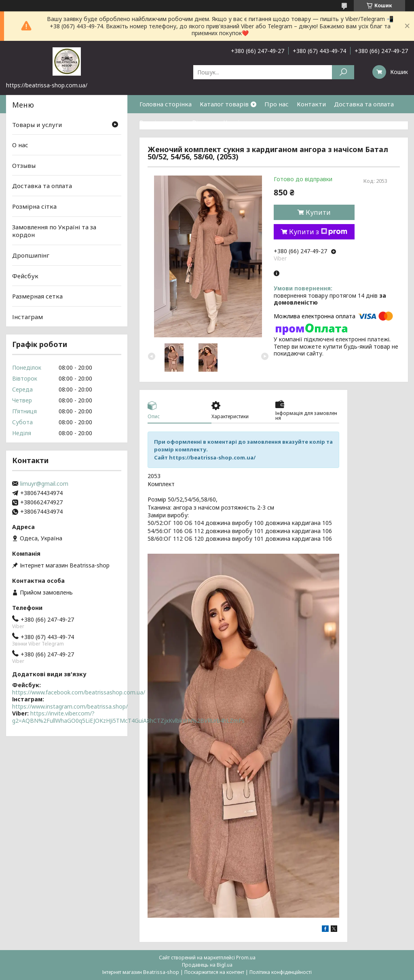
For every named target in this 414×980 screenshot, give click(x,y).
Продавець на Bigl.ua (207, 965)
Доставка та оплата (364, 104)
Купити (318, 212)
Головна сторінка (166, 104)
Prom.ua (246, 958)
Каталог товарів (224, 104)
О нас (20, 145)
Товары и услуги (37, 124)
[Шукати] (343, 72)
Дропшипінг (31, 255)
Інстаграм (27, 317)
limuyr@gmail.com (44, 484)
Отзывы (24, 165)
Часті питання (245, 122)
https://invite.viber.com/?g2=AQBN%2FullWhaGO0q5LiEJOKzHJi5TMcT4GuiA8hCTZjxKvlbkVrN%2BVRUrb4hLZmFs (128, 717)
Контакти (311, 104)
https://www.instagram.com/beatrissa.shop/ (70, 706)
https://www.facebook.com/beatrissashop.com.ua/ (79, 692)
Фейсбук (25, 275)
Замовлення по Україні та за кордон (54, 231)
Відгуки (204, 122)
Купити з (318, 232)
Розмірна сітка (162, 122)
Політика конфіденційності (281, 972)
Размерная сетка (37, 296)
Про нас (277, 104)
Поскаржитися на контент (214, 972)
